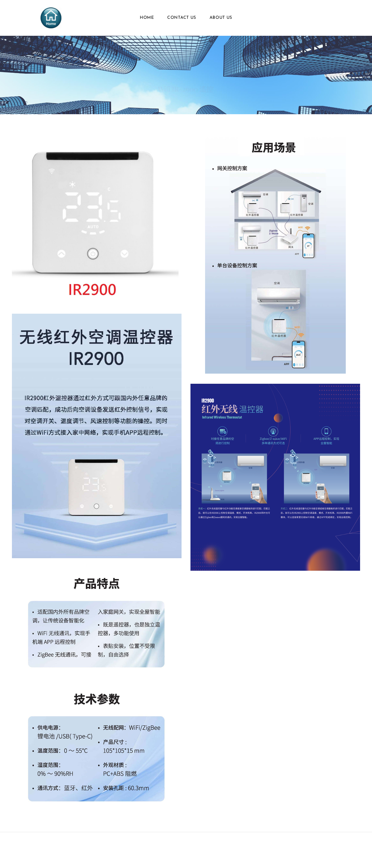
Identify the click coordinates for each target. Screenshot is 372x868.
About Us (221, 18)
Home (147, 18)
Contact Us (182, 18)
